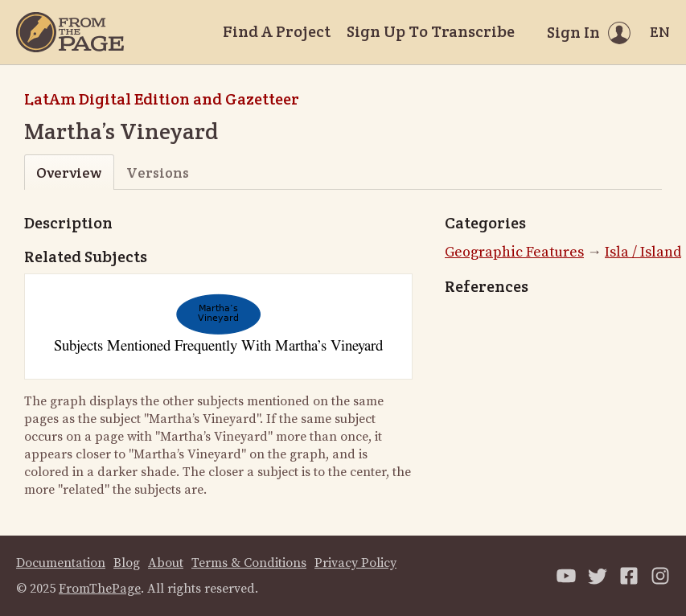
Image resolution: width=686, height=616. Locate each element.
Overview (69, 172)
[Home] (70, 32)
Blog (127, 563)
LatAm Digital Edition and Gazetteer (162, 99)
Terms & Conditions (249, 563)
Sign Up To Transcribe (431, 31)
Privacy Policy (355, 563)
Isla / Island (643, 252)
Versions (158, 172)
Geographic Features (514, 252)
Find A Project (277, 31)
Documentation (61, 563)
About (166, 563)
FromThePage (100, 589)
